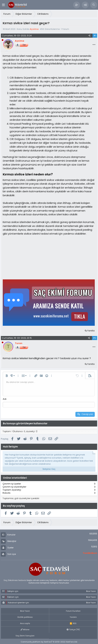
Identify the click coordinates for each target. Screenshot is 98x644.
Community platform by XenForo (49, 642)
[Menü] (3, 5)
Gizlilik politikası (25, 617)
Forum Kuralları (73, 611)
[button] (7, 376)
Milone (25, 630)
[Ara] (94, 5)
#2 (95, 338)
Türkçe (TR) (73, 630)
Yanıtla (91, 331)
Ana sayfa (25, 623)
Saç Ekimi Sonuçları (25, 635)
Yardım (73, 617)
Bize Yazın (25, 611)
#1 (95, 36)
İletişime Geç (49, 469)
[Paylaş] (90, 36)
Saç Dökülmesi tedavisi (15, 580)
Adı (5, 399)
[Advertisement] (28, 257)
